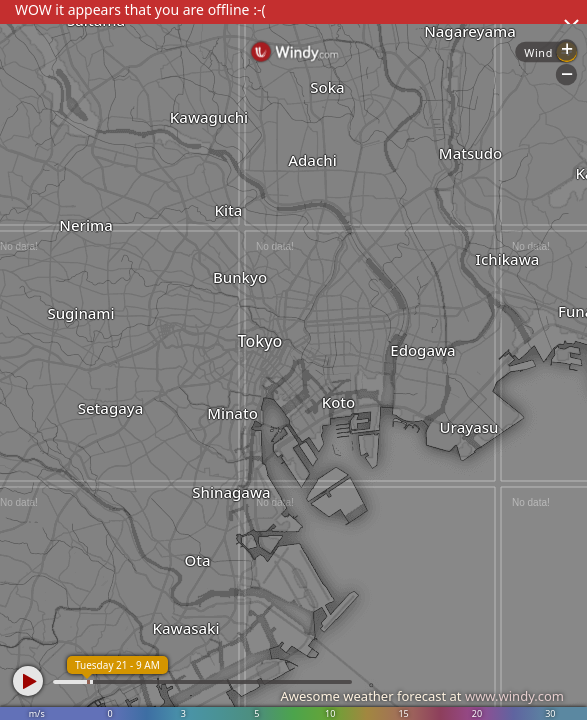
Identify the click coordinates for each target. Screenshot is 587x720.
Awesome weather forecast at (422, 696)
